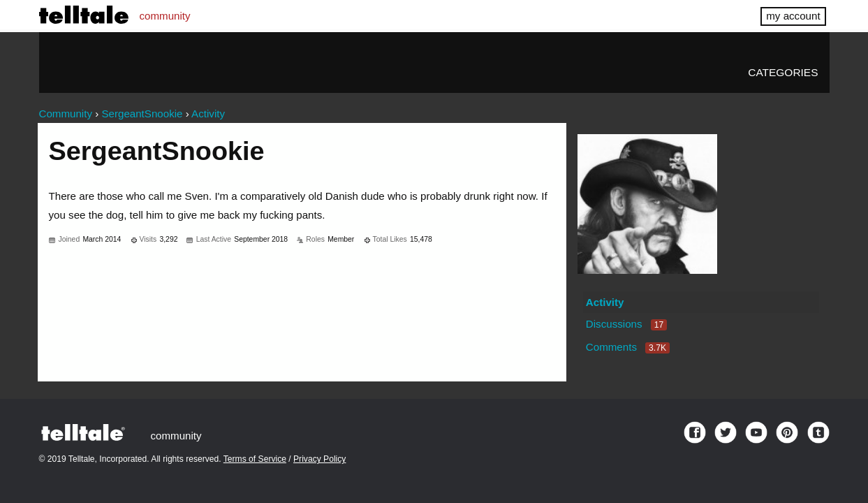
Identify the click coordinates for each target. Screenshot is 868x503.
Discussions (626, 324)
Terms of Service (255, 459)
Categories (783, 72)
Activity (605, 302)
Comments (628, 347)
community (165, 16)
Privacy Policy (319, 459)
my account (793, 16)
